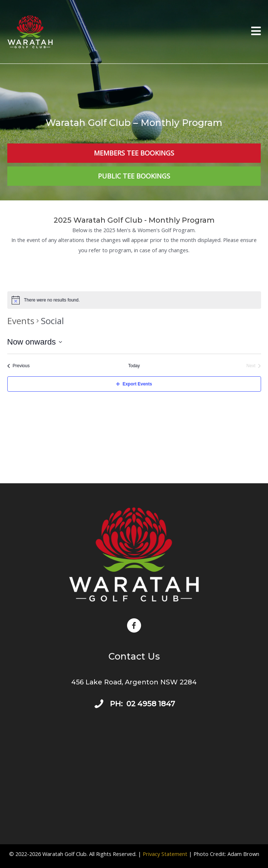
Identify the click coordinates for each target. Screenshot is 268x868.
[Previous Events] (19, 366)
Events (21, 321)
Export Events (134, 384)
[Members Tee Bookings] (134, 153)
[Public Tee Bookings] (134, 176)
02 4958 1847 (151, 704)
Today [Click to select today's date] (134, 366)
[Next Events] (254, 366)
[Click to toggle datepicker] (35, 342)
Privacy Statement (165, 854)
